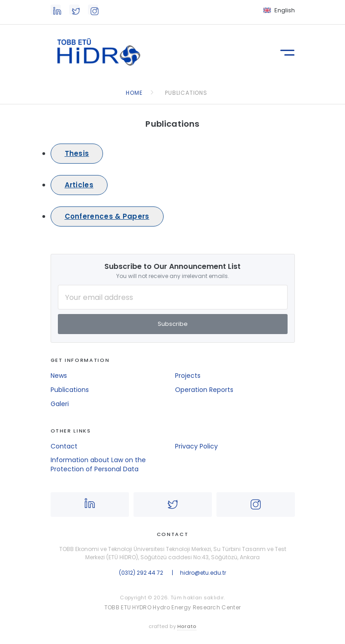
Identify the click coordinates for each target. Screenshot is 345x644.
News (59, 376)
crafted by (173, 626)
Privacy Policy (196, 446)
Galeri (60, 404)
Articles (79, 185)
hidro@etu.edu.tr (203, 573)
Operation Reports (204, 390)
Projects (188, 376)
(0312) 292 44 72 (141, 573)
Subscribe (173, 324)
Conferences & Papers (107, 216)
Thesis (77, 153)
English (285, 10)
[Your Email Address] (173, 297)
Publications (70, 390)
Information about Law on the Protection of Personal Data (98, 464)
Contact (64, 446)
